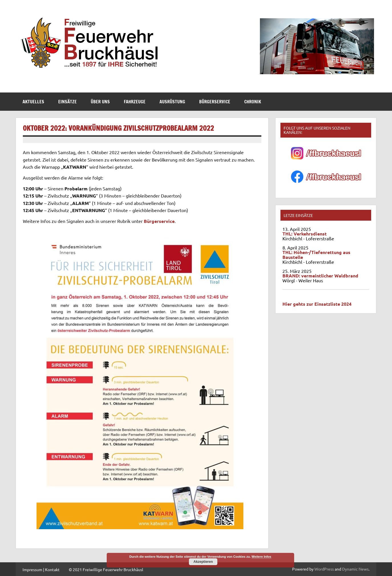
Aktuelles (33, 102)
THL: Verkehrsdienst (305, 234)
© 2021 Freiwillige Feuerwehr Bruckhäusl (106, 569)
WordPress (324, 569)
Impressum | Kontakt (41, 569)
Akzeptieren (203, 562)
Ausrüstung (172, 102)
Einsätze (67, 102)
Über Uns (100, 102)
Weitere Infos (261, 557)
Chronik (253, 102)
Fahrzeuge (135, 102)
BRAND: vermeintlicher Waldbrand (320, 276)
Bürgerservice (215, 102)
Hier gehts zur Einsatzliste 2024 (317, 304)
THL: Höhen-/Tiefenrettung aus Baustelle (316, 255)
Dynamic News (355, 569)
